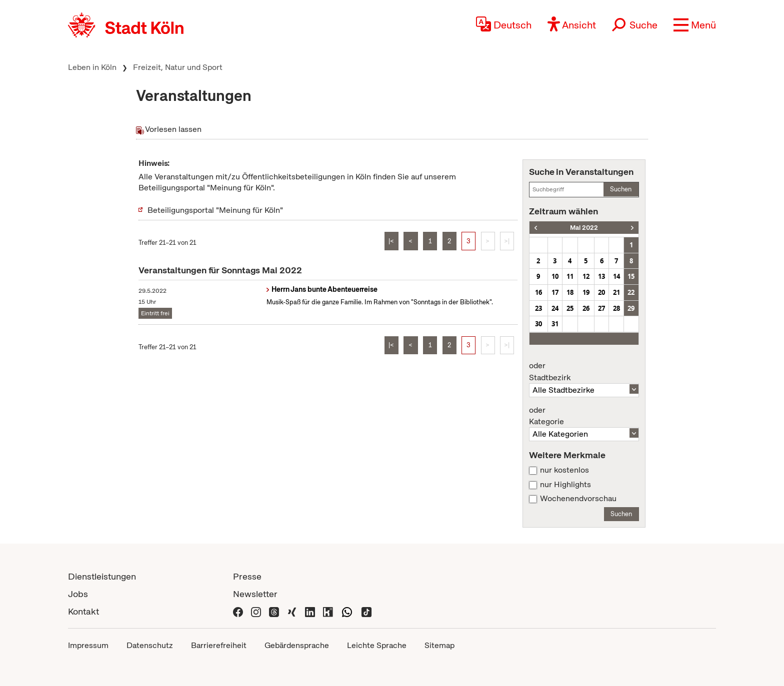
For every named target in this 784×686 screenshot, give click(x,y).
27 (601, 308)
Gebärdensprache (297, 645)
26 (586, 308)
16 (538, 292)
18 (570, 292)
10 (555, 276)
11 (570, 276)
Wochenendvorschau (578, 499)
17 (555, 292)
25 (570, 308)
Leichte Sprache (377, 645)
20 (601, 292)
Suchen (621, 189)
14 (616, 276)
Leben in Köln (92, 67)
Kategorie (584, 416)
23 (538, 308)
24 (555, 308)
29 (631, 308)
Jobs (78, 594)
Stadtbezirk (584, 372)
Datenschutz (150, 645)
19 (586, 292)
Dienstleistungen (102, 576)
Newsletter (255, 594)
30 (538, 324)
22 (631, 292)
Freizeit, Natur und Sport (178, 67)
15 (631, 276)
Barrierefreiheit (219, 645)
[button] (695, 25)
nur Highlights (565, 485)
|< (391, 241)
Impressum (88, 645)
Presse (247, 576)
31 (555, 324)
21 (616, 292)
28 (616, 308)
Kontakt (83, 611)
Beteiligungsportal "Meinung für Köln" (215, 210)
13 (601, 276)
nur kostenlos (564, 470)
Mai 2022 (584, 228)
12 (586, 276)
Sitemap (439, 645)
